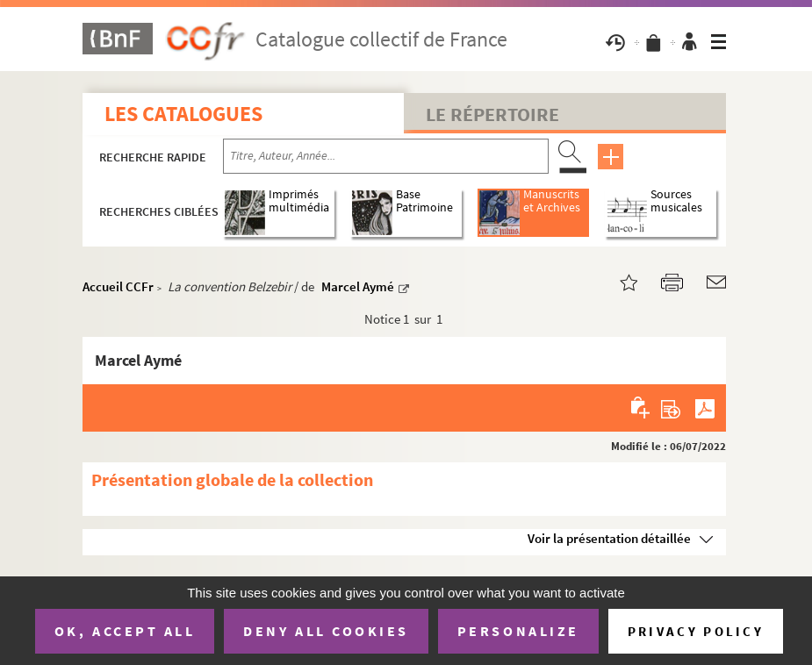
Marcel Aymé (358, 286)
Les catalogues (183, 114)
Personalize (518, 631)
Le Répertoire (492, 114)
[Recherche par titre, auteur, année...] (386, 156)
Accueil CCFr (118, 286)
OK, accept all (125, 631)
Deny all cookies (326, 631)
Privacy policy (696, 631)
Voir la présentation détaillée (609, 538)
